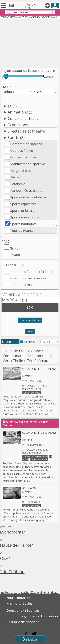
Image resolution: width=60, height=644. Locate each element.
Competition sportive (27, 144)
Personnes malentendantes (31, 285)
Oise (37, 351)
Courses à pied (22, 150)
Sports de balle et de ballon (31, 197)
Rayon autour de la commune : (25, 70)
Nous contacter (18, 598)
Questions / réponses (23, 610)
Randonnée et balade (27, 190)
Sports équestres (23, 204)
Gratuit (15, 248)
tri (31, 342)
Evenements (12, 532)
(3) (55, 224)
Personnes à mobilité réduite (32, 272)
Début (8, 92)
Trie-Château (12, 572)
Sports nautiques (23, 224)
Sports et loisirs (22, 210)
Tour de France (22, 230)
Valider (30, 331)
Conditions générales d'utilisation (32, 616)
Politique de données (23, 622)
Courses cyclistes (23, 157)
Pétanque (18, 184)
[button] (30, 321)
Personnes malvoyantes (28, 278)
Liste (7, 342)
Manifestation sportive (28, 164)
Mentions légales (19, 603)
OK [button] (30, 307)
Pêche (15, 177)
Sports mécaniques (25, 217)
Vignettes (28, 342)
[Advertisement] (30, 43)
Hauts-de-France (16, 351)
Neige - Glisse (21, 170)
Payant (15, 255)
